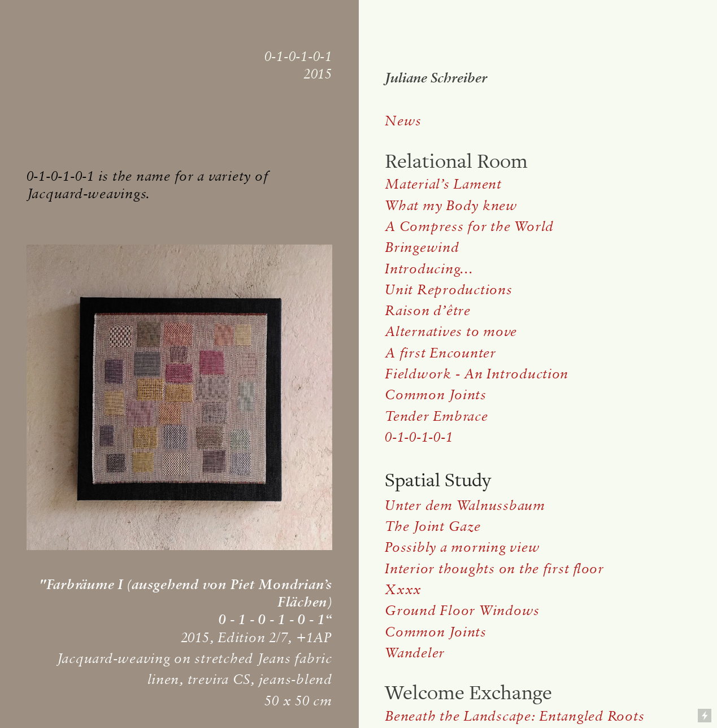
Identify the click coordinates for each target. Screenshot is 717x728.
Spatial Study (438, 480)
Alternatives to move (451, 331)
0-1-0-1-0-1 (419, 437)
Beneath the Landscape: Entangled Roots (514, 716)
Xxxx (403, 589)
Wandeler (415, 652)
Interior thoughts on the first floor (494, 568)
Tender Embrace (436, 416)
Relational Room (456, 161)
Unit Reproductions (448, 289)
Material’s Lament (443, 184)
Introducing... (429, 268)
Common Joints (436, 394)
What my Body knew (451, 205)
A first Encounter (440, 352)
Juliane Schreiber (436, 77)
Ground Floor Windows (462, 610)
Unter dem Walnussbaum (467, 505)
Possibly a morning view (462, 547)
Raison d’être (428, 310)
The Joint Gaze (433, 526)
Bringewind (422, 247)
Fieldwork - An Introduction (477, 373)
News (403, 120)
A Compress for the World (469, 226)
